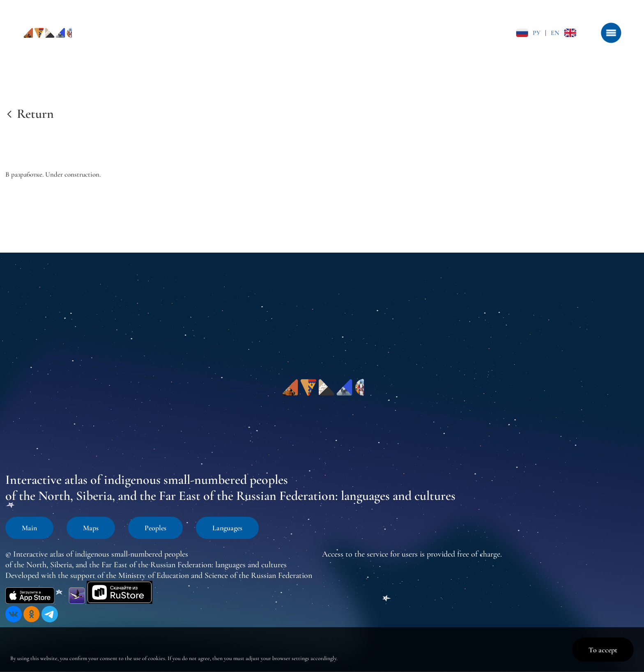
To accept (603, 650)
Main (29, 528)
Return (35, 114)
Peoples (155, 528)
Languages (227, 528)
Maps (91, 528)
